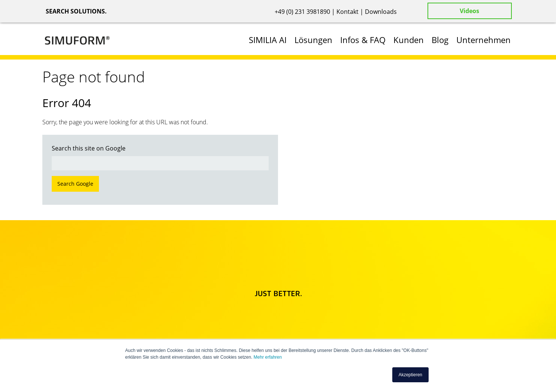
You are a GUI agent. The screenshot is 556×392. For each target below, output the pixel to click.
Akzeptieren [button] (410, 375)
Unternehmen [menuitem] (484, 40)
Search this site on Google (89, 148)
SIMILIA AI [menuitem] (268, 40)
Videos (469, 11)
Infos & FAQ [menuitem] (363, 40)
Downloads (381, 12)
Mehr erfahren (268, 357)
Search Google (75, 184)
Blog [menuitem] (440, 40)
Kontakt (347, 12)
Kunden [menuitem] (409, 40)
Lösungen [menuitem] (313, 40)
